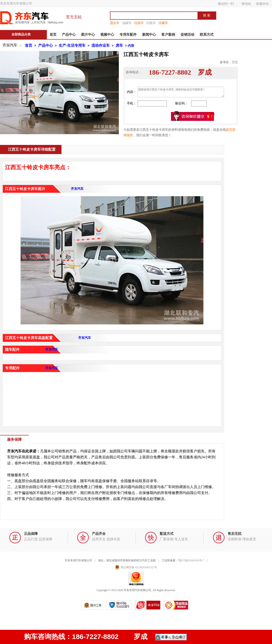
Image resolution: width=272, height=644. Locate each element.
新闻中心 (149, 35)
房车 (119, 45)
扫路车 (151, 23)
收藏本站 (262, 4)
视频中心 (107, 35)
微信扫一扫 (226, 4)
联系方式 (207, 35)
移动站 (246, 4)
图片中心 (88, 35)
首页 (53, 35)
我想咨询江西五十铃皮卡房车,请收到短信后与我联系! (181, 92)
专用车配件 (128, 35)
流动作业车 (101, 45)
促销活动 (187, 35)
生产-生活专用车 (72, 45)
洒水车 (115, 23)
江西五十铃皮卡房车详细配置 (32, 149)
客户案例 (168, 35)
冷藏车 (163, 23)
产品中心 (69, 35)
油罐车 (127, 23)
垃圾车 (139, 23)
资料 (175, 135)
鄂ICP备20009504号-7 (191, 560)
